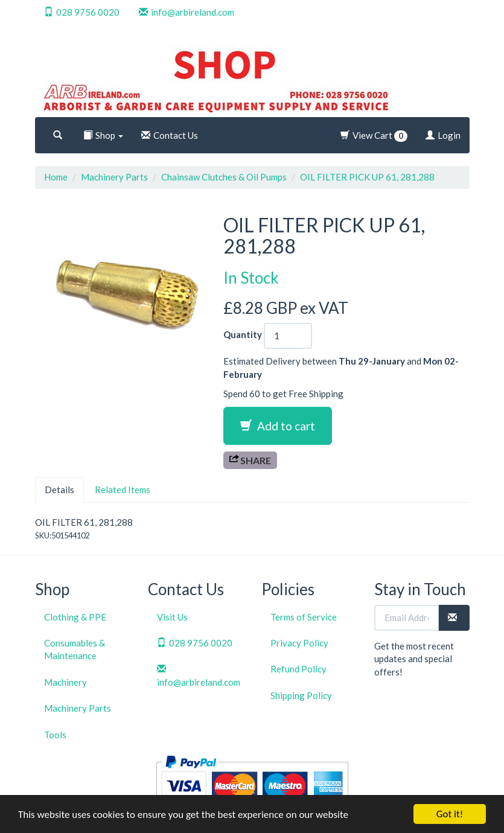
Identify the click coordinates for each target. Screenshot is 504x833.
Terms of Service (304, 617)
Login (443, 135)
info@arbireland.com (187, 12)
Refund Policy (298, 669)
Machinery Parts (114, 177)
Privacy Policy (299, 643)
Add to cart (278, 426)
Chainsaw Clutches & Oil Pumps (224, 177)
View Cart (374, 136)
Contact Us (170, 135)
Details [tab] (59, 490)
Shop (103, 135)
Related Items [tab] (123, 490)
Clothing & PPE (75, 617)
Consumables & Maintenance (75, 649)
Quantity (243, 334)
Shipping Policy (301, 695)
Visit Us (172, 617)
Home (56, 177)
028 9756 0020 (82, 12)
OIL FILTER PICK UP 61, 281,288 (367, 177)
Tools (55, 735)
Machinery (65, 682)
